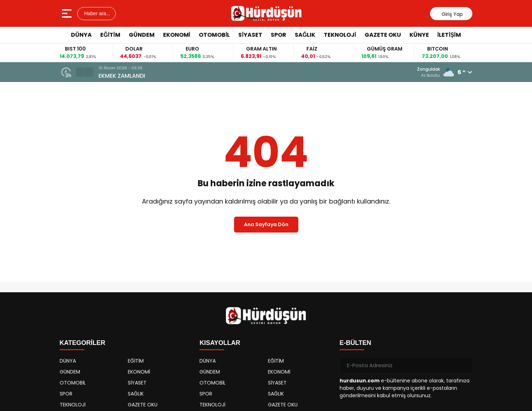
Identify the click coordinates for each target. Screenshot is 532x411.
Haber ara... (97, 13)
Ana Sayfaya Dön (266, 224)
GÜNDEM (142, 35)
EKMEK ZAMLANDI (122, 76)
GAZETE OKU (383, 35)
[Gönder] (465, 365)
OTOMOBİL (214, 35)
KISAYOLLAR (220, 343)
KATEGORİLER (83, 343)
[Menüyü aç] (68, 13)
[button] (80, 72)
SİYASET (250, 35)
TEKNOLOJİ (340, 35)
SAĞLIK (305, 35)
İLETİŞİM (449, 35)
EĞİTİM (110, 35)
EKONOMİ (177, 35)
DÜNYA (81, 35)
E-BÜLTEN (355, 343)
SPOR (279, 35)
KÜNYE (419, 35)
